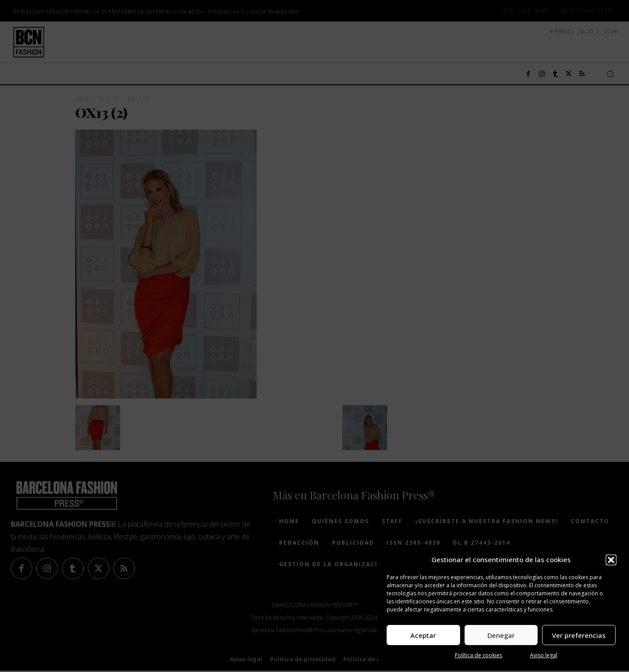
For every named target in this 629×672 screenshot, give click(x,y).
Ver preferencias (579, 635)
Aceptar (423, 635)
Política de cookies (478, 655)
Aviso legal (544, 655)
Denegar (501, 635)
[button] (611, 560)
